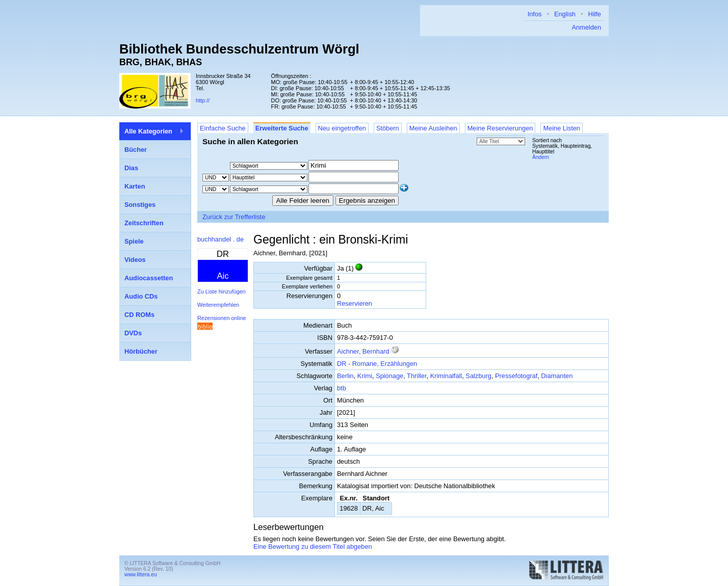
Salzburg (478, 376)
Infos (535, 14)
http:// (203, 100)
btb (342, 388)
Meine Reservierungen (500, 128)
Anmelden (586, 27)
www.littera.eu (141, 575)
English (565, 14)
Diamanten (557, 376)
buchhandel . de (220, 239)
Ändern (541, 157)
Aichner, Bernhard (363, 351)
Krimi (365, 376)
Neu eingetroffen (342, 128)
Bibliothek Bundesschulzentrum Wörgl (239, 49)
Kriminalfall (446, 376)
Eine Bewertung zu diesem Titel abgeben (313, 547)
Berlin (345, 376)
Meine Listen (562, 128)
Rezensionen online (222, 318)
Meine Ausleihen (433, 128)
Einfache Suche (223, 128)
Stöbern (388, 128)
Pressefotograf (516, 376)
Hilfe (594, 14)
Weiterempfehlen (218, 305)
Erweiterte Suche (282, 128)
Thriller (417, 376)
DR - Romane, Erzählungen (377, 364)
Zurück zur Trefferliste (234, 217)
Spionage (389, 376)
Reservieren (355, 303)
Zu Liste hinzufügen (222, 291)
